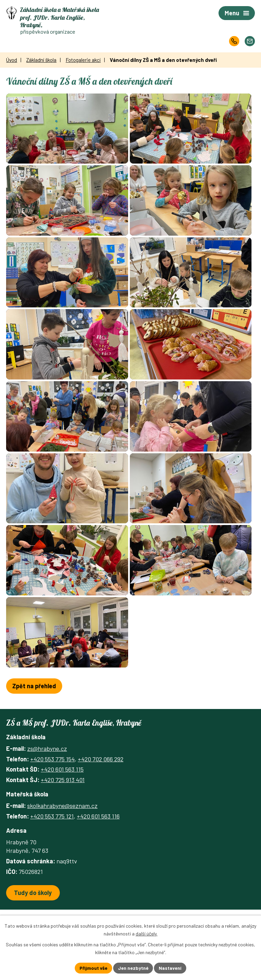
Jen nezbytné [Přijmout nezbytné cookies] (133, 968)
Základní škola (41, 60)
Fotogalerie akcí (83, 60)
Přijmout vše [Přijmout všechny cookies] (93, 968)
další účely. (146, 934)
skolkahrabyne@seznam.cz (62, 842)
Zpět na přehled (34, 722)
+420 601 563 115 (62, 806)
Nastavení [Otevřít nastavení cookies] (170, 968)
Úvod (12, 60)
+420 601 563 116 (98, 852)
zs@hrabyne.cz (47, 785)
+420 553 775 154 (53, 795)
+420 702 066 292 (101, 795)
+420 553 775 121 (52, 852)
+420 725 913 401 (63, 816)
